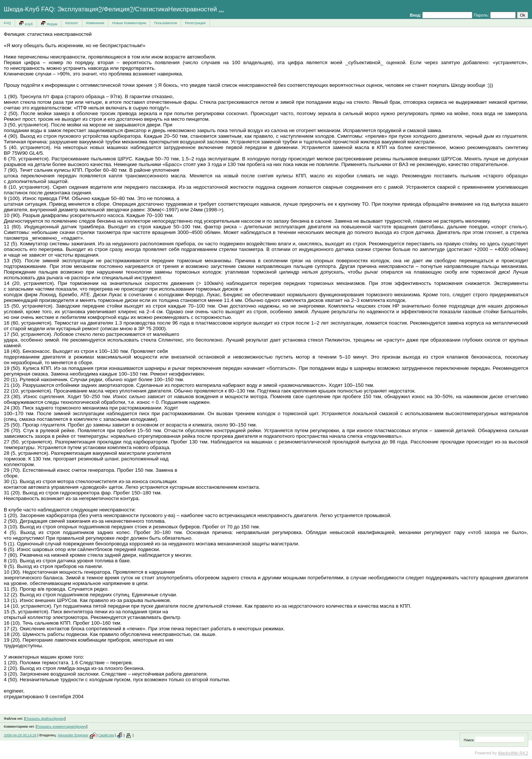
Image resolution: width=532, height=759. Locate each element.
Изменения (95, 23)
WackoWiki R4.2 (513, 753)
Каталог (72, 23)
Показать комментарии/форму (62, 727)
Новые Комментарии (129, 23)
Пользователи (165, 23)
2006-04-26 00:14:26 (20, 735)
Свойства (106, 735)
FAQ (7, 23)
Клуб (26, 23)
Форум (49, 23)
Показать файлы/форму (45, 719)
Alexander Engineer (73, 735)
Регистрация (195, 23)
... (221, 9)
